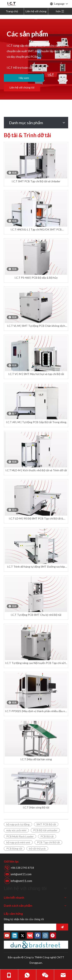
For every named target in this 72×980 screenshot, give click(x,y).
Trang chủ (12, 11)
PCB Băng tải (14, 848)
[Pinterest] (53, 935)
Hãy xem (24, 78)
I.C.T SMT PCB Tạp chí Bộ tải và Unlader (36, 181)
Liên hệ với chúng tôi (36, 12)
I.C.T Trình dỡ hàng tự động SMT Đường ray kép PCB (36, 567)
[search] (29, 927)
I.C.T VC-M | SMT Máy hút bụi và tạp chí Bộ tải (36, 374)
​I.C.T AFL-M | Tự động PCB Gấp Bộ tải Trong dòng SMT (36, 422)
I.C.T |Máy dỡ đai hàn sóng (36, 759)
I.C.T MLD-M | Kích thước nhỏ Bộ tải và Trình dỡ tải (36, 470)
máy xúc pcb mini (16, 830)
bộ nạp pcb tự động (18, 824)
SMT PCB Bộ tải (46, 824)
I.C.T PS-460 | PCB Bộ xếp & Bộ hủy (36, 278)
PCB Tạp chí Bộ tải (48, 842)
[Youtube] (7, 935)
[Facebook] (38, 935)
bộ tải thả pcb (37, 848)
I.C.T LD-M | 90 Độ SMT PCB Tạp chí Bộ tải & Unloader (36, 519)
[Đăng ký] (62, 927)
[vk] (30, 935)
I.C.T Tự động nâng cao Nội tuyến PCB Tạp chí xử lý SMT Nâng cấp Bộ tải (36, 663)
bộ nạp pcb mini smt (18, 842)
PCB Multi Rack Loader (20, 836)
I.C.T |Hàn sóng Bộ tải (36, 807)
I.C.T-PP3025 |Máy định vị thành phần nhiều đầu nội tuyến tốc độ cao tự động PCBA (36, 711)
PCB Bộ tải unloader (45, 830)
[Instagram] (45, 935)
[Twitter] (22, 935)
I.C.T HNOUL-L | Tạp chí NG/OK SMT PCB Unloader (36, 230)
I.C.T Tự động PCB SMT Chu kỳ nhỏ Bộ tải (36, 615)
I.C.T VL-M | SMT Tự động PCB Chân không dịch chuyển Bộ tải (36, 326)
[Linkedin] (15, 935)
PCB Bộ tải (47, 836)
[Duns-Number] (36, 945)
